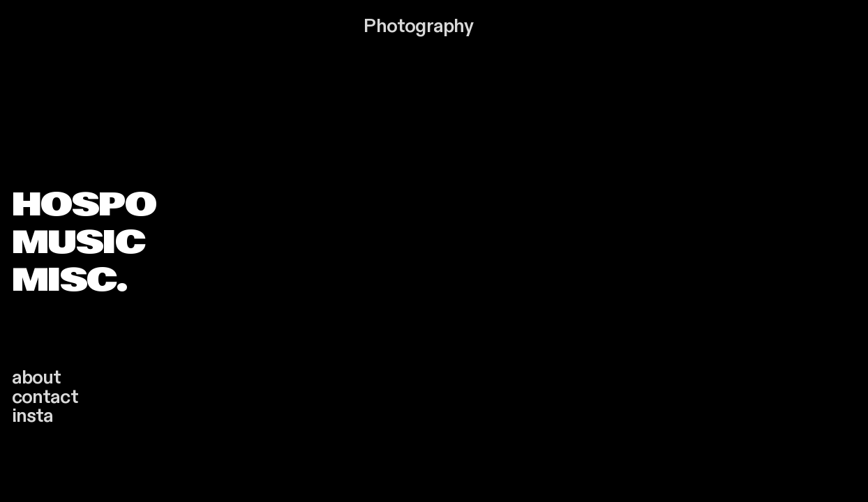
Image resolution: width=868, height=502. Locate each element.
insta (33, 416)
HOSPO (84, 204)
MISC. (69, 280)
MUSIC (78, 242)
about (37, 378)
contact (45, 397)
